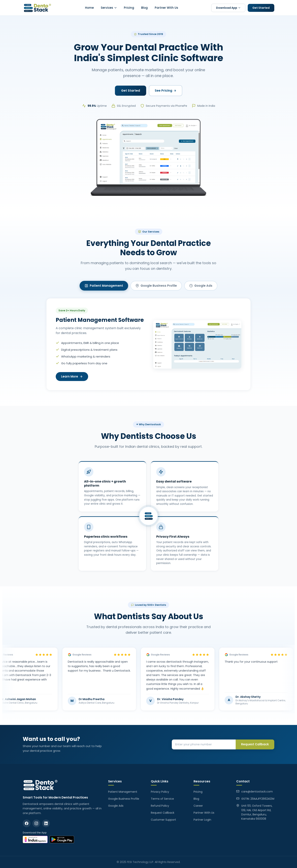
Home (89, 8)
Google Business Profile (156, 286)
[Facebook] (27, 823)
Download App (228, 8)
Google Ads (201, 286)
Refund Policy (160, 806)
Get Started (261, 8)
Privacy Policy (160, 792)
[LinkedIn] (46, 823)
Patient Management (104, 286)
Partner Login (202, 820)
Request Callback (255, 744)
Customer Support (163, 820)
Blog (144, 8)
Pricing (129, 8)
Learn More (72, 377)
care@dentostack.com (257, 792)
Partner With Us (166, 8)
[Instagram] (36, 823)
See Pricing (166, 91)
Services (109, 8)
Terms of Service (162, 799)
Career (198, 806)
